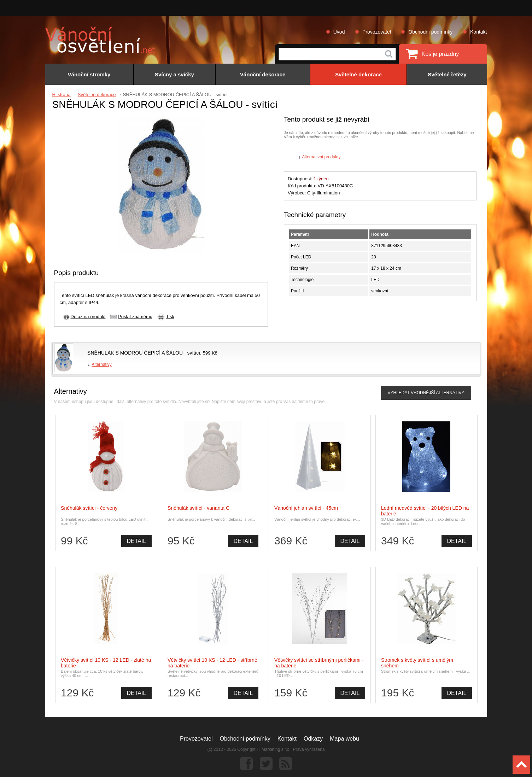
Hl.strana (62, 95)
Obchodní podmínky (430, 32)
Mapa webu (344, 739)
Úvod (339, 32)
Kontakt (478, 32)
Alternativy (102, 364)
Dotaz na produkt (88, 317)
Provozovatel (377, 32)
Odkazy (313, 739)
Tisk (170, 317)
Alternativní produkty (321, 157)
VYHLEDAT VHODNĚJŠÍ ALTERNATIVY (426, 393)
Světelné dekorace (97, 95)
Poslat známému (135, 317)
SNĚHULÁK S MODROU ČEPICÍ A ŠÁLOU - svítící (144, 353)
